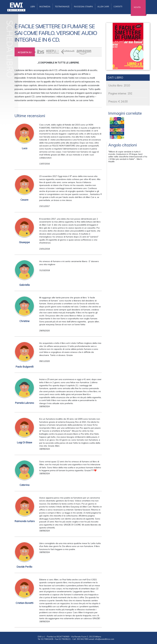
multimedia (45, 7)
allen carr (103, 7)
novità (137, 7)
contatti (118, 7)
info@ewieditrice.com (104, 639)
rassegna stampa (83, 7)
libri (33, 7)
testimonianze (62, 7)
